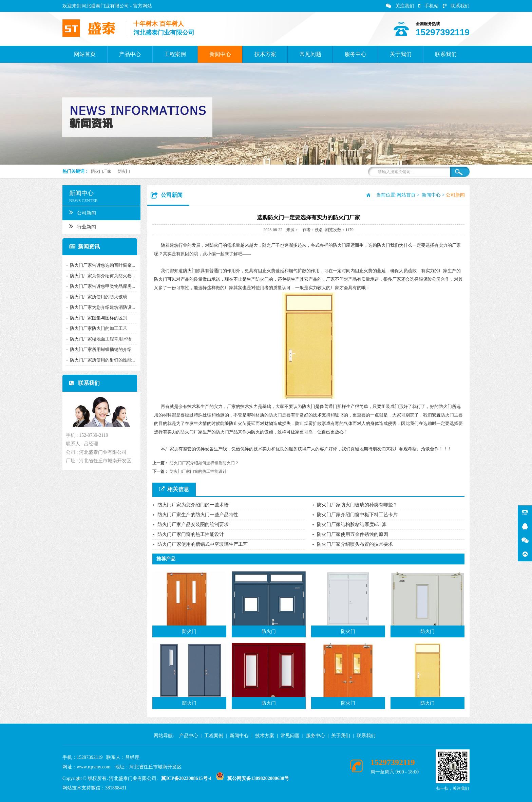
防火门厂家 (101, 171)
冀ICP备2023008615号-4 (186, 778)
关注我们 (400, 6)
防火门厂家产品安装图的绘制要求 (193, 525)
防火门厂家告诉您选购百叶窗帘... (100, 265)
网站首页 (85, 54)
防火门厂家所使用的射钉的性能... (100, 360)
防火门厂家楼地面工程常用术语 (98, 339)
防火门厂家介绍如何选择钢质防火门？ (204, 463)
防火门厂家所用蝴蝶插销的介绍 (98, 349)
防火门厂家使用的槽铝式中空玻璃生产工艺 (203, 544)
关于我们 (401, 54)
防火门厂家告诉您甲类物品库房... (100, 286)
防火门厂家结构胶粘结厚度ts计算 (352, 525)
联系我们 (456, 6)
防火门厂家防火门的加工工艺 (96, 328)
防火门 (124, 171)
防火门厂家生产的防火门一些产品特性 (198, 515)
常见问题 (310, 54)
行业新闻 (80, 226)
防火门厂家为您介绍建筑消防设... (100, 307)
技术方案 (265, 54)
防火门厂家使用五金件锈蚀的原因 (353, 534)
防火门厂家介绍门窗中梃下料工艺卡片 (357, 515)
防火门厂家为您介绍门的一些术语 (193, 505)
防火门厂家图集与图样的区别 (96, 318)
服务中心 (356, 54)
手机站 (429, 6)
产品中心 (130, 54)
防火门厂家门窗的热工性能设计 (198, 471)
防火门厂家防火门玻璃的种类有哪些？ (357, 505)
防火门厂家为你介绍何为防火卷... (100, 276)
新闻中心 (220, 54)
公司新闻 (80, 212)
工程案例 (175, 54)
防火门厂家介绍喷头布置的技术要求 (355, 544)
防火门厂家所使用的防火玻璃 (96, 297)
